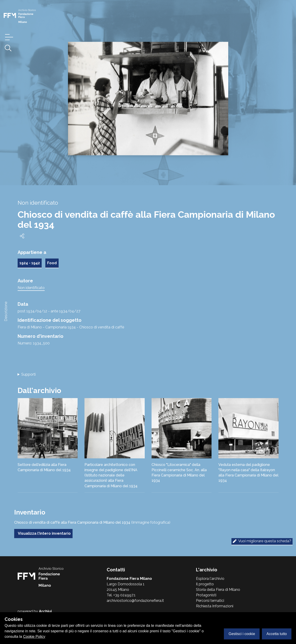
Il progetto (205, 584)
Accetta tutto (277, 634)
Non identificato (31, 288)
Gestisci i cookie (242, 634)
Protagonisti (206, 595)
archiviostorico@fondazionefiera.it (135, 601)
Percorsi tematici (210, 601)
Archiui (45, 611)
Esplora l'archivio (210, 579)
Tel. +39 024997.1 (121, 595)
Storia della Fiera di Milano (218, 590)
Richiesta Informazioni (215, 606)
